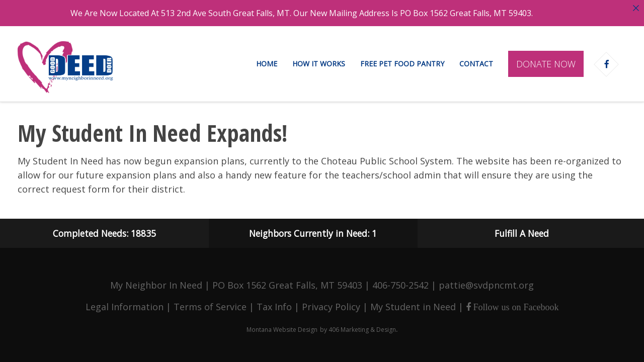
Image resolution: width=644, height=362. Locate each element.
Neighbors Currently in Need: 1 (313, 232)
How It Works (319, 64)
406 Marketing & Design (362, 329)
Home (267, 64)
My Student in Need (413, 306)
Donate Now (546, 64)
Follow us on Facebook (515, 306)
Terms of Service (210, 306)
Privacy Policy (331, 306)
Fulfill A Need (522, 232)
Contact (476, 64)
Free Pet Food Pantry (402, 64)
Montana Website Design (282, 329)
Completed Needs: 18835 (104, 232)
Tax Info (274, 306)
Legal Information (125, 306)
